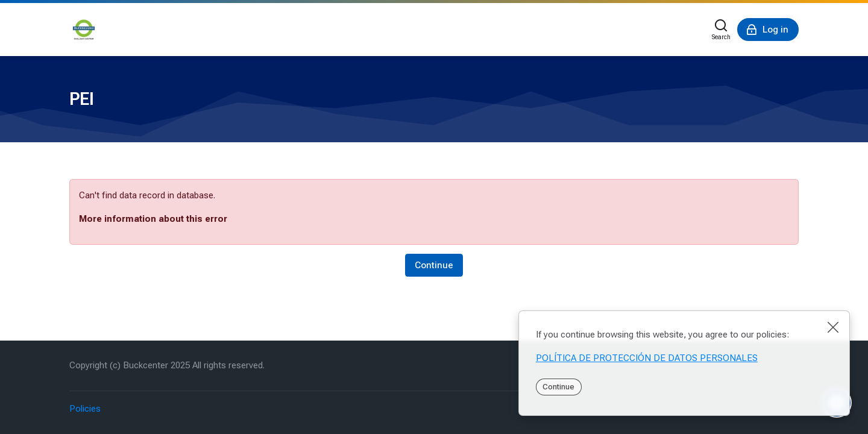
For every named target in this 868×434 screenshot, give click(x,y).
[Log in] (768, 30)
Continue (558, 387)
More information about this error (153, 219)
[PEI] (84, 30)
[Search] (721, 30)
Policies (85, 409)
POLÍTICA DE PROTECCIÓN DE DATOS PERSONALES (647, 358)
